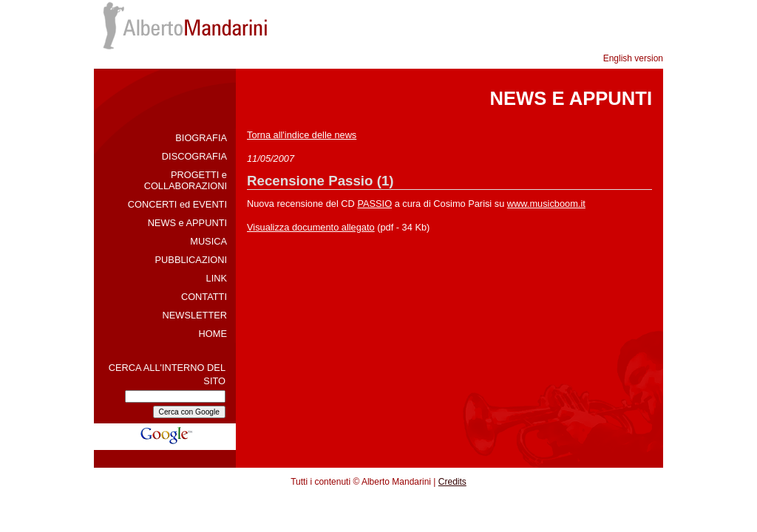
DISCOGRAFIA (194, 156)
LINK (217, 278)
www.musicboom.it (546, 204)
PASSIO (374, 204)
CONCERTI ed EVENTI (177, 204)
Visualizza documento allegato (311, 227)
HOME (213, 334)
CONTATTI (204, 297)
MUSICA (208, 241)
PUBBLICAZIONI (191, 260)
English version (633, 58)
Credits (452, 482)
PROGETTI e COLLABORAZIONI (186, 180)
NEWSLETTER (195, 315)
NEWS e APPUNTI (187, 223)
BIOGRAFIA (201, 138)
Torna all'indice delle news (302, 135)
